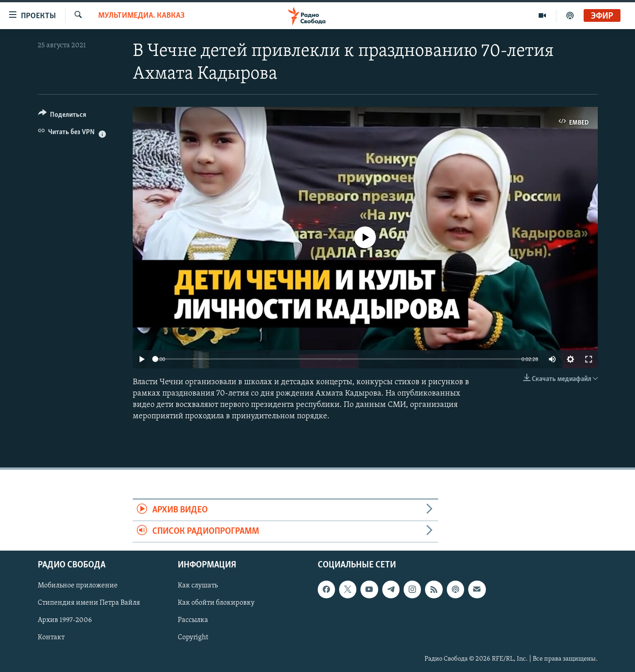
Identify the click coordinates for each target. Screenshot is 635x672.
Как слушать (198, 586)
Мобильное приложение (78, 586)
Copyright (193, 638)
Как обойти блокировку (216, 603)
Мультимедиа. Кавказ (141, 16)
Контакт (51, 638)
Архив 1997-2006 (65, 621)
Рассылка (193, 621)
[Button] (62, 116)
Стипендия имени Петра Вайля (89, 603)
